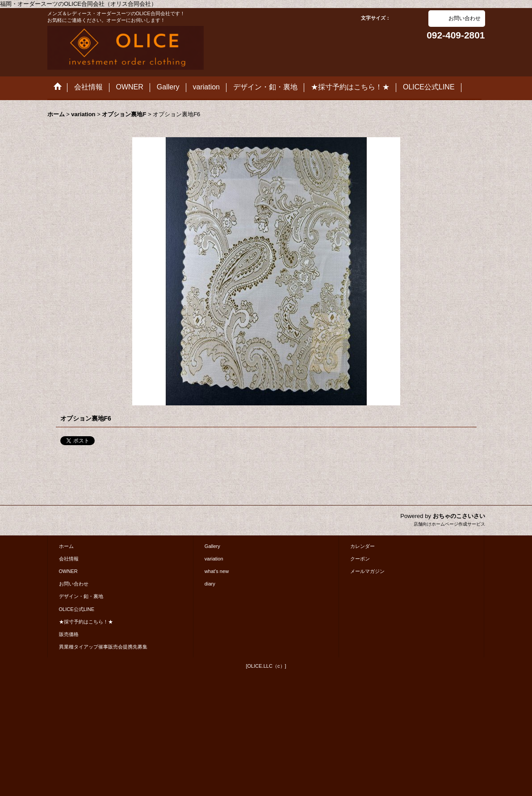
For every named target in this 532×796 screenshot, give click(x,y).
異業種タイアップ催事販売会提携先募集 (103, 647)
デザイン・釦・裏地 (81, 596)
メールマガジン (367, 571)
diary (210, 584)
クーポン (360, 559)
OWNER (68, 571)
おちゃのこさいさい (459, 516)
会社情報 (69, 559)
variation (214, 559)
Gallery (212, 546)
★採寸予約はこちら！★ (86, 622)
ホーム (66, 546)
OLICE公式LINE (77, 609)
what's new (217, 571)
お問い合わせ (465, 18)
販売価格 (69, 634)
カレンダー (362, 546)
